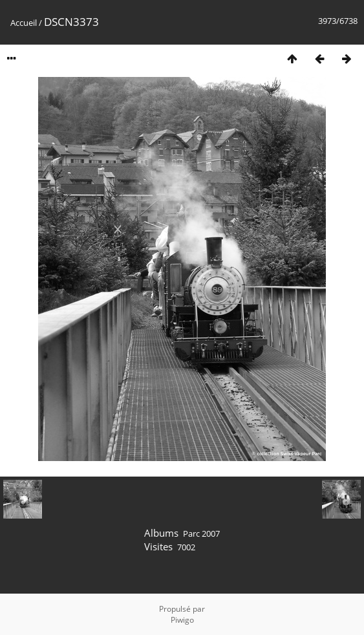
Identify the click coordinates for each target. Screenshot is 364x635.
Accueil (24, 23)
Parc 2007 (201, 533)
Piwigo (182, 620)
